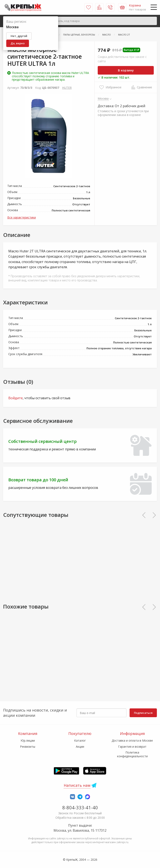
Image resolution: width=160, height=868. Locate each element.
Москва (103, 98)
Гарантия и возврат (132, 747)
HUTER (67, 88)
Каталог (80, 740)
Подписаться (143, 713)
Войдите (16, 398)
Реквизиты (28, 747)
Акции (80, 747)
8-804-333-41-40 (80, 807)
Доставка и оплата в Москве (132, 740)
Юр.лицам (28, 740)
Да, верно (18, 43)
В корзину (126, 70)
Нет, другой (19, 36)
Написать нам (77, 785)
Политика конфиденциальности (132, 754)
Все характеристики (22, 217)
